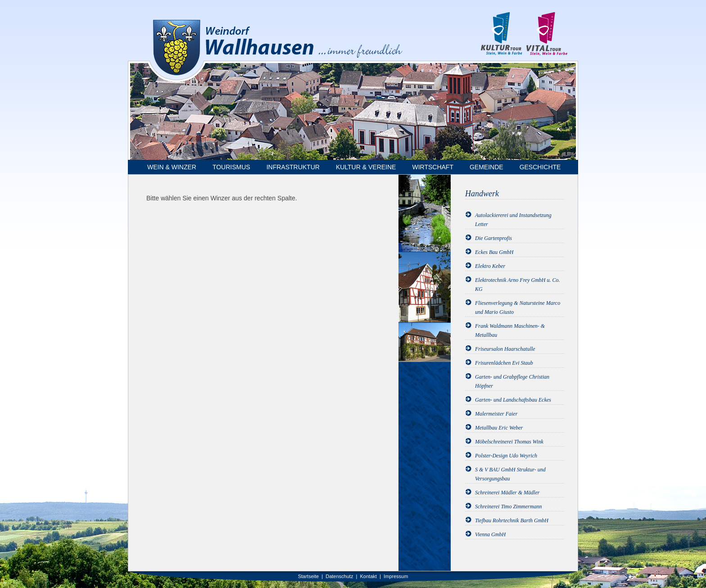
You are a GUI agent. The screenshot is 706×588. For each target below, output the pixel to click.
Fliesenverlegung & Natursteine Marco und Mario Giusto (518, 308)
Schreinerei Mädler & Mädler (507, 493)
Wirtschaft (433, 167)
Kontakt (369, 576)
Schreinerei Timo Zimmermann (508, 507)
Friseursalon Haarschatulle (505, 349)
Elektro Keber (490, 266)
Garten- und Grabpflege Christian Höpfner (512, 381)
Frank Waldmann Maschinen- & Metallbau (510, 330)
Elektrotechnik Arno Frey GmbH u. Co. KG (518, 285)
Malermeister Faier (496, 414)
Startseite (308, 576)
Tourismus (231, 167)
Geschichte (540, 167)
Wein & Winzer (172, 167)
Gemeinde (487, 167)
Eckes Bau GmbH (494, 252)
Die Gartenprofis (493, 238)
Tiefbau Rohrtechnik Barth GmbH (512, 520)
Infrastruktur (293, 167)
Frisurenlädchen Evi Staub (504, 363)
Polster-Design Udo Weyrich (506, 456)
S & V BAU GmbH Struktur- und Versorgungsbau (510, 474)
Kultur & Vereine (366, 167)
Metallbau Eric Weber (499, 428)
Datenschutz (339, 576)
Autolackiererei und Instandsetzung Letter (513, 220)
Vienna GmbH (490, 534)
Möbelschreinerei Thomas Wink (509, 442)
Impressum (396, 576)
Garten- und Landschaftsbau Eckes (513, 400)
